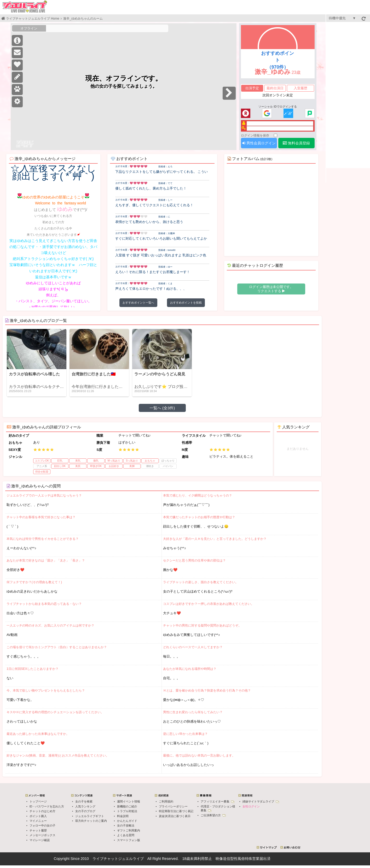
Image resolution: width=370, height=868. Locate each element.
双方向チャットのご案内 (91, 821)
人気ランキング (85, 806)
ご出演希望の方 (213, 815)
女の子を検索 (84, 801)
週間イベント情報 (129, 801)
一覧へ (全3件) (162, 408)
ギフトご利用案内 (129, 830)
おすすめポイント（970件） (277, 60)
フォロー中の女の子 (42, 825)
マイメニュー (38, 821)
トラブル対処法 (127, 811)
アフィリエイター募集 (218, 801)
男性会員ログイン (259, 143)
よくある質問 (126, 835)
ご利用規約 (166, 801)
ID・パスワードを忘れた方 (47, 806)
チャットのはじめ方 (42, 811)
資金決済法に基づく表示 (175, 816)
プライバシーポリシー (173, 806)
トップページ (38, 801)
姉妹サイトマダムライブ (261, 801)
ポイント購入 (38, 816)
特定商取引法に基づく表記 (176, 811)
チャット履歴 (38, 830)
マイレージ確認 (40, 840)
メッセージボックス (42, 835)
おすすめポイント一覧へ (138, 303)
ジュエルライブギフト (90, 816)
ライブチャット (105, 859)
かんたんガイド (127, 821)
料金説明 (123, 816)
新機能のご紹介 (127, 806)
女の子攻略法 (126, 825)
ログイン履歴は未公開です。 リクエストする (271, 289)
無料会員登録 (296, 143)
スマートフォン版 (129, 840)
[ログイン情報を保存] (276, 135)
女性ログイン (251, 806)
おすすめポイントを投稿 (186, 303)
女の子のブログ (85, 811)
